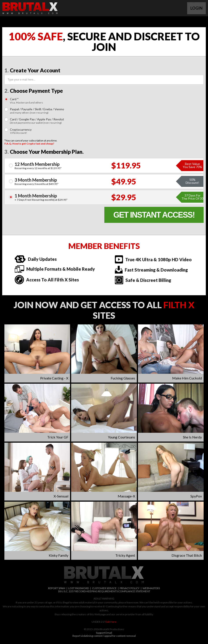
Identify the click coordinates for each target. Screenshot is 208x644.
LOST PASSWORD (79, 588)
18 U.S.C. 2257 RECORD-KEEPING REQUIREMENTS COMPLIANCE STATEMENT (104, 591)
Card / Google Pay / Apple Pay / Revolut (37, 121)
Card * (26, 101)
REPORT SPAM (57, 588)
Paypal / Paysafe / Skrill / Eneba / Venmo (37, 111)
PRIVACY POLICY (130, 588)
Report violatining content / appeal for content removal (104, 636)
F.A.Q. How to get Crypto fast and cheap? (29, 144)
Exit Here (111, 622)
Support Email (104, 633)
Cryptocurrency (21, 131)
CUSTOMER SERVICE (104, 588)
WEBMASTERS (151, 588)
